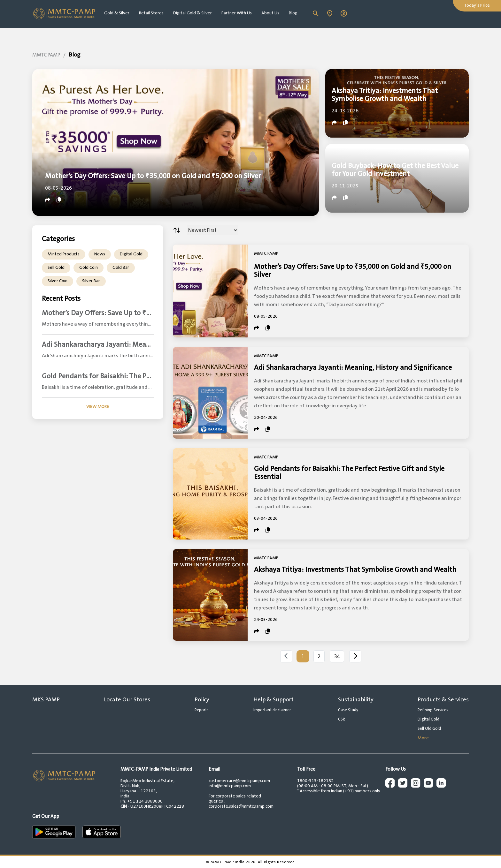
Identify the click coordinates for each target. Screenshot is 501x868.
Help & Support (274, 700)
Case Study (348, 710)
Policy (202, 700)
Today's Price (477, 5)
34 (337, 656)
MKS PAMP (46, 700)
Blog (293, 13)
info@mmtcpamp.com (230, 786)
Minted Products (64, 254)
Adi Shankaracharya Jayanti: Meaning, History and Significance (353, 368)
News (100, 254)
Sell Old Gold (429, 728)
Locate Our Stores (127, 700)
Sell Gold (56, 268)
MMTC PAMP (46, 55)
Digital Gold (131, 254)
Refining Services (433, 710)
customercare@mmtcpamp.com (239, 781)
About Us (270, 13)
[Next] (355, 656)
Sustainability (356, 700)
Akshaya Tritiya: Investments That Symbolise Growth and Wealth (355, 570)
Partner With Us (237, 13)
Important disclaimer (272, 710)
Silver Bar (91, 281)
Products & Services (443, 700)
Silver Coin (58, 281)
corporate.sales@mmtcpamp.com (241, 806)
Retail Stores (151, 13)
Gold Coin (89, 268)
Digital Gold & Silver (193, 13)
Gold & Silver (117, 13)
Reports (202, 710)
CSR (342, 719)
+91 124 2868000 (145, 801)
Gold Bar (121, 268)
